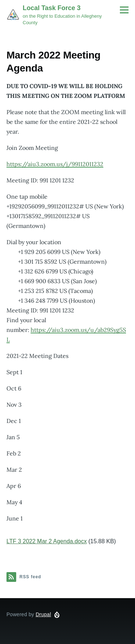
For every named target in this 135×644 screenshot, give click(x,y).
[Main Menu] (124, 10)
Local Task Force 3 (52, 8)
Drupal (43, 614)
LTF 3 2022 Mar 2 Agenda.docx (47, 541)
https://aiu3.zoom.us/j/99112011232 (55, 164)
